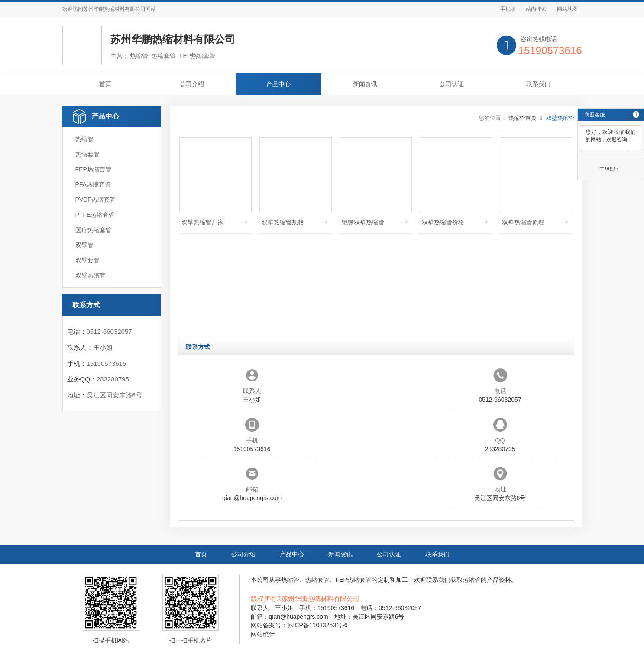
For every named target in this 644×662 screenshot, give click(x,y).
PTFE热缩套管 (95, 215)
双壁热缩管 (91, 275)
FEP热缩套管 (93, 169)
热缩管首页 (523, 118)
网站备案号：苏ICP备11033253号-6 (299, 625)
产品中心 (278, 84)
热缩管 (84, 139)
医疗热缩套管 (94, 230)
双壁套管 (87, 260)
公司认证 (452, 84)
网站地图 (567, 9)
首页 (105, 84)
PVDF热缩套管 (95, 200)
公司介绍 (192, 84)
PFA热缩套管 (93, 184)
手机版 (508, 9)
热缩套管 (87, 154)
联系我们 (538, 84)
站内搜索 (536, 9)
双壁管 (84, 245)
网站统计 (263, 634)
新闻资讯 (365, 84)
